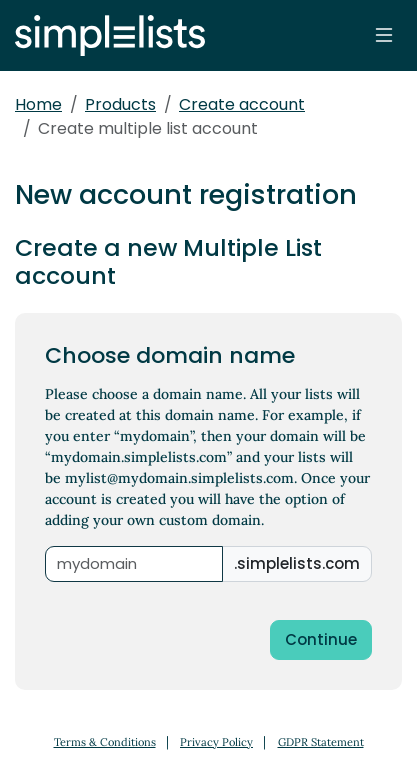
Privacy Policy (216, 742)
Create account (242, 104)
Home (38, 104)
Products (120, 104)
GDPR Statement (321, 742)
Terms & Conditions (105, 742)
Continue (321, 639)
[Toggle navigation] (384, 35)
